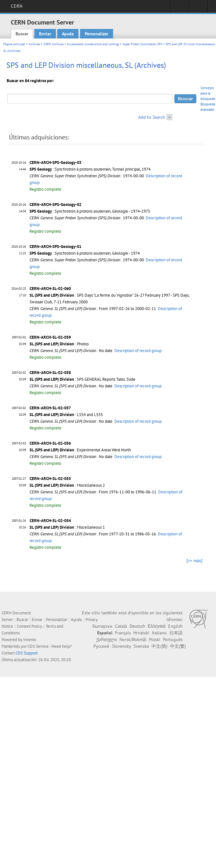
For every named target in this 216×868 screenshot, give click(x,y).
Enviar (45, 34)
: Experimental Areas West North (80, 450)
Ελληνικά (157, 626)
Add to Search (152, 117)
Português (173, 639)
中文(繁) (178, 646)
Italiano (159, 633)
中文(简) (159, 646)
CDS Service (38, 646)
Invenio (30, 640)
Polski (155, 639)
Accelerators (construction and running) (93, 44)
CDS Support (27, 653)
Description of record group (138, 351)
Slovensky (121, 646)
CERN (17, 6)
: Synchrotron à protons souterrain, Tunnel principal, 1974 (90, 169)
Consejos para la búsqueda (208, 93)
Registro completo (45, 189)
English (175, 626)
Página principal (14, 44)
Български (102, 626)
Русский (101, 646)
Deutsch (137, 626)
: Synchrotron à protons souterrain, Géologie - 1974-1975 (90, 211)
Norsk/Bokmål (133, 639)
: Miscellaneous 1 (67, 527)
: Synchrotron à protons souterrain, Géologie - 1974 (85, 253)
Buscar (22, 34)
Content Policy (29, 626)
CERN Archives (54, 44)
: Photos (59, 344)
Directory (198, 8)
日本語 (176, 633)
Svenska (141, 646)
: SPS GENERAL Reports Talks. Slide (82, 379)
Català (121, 626)
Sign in (180, 8)
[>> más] (194, 561)
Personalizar (97, 34)
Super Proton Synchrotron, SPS (142, 44)
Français (123, 633)
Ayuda (68, 34)
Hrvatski (141, 633)
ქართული (107, 639)
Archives (34, 44)
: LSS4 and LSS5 (66, 415)
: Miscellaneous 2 (67, 485)
